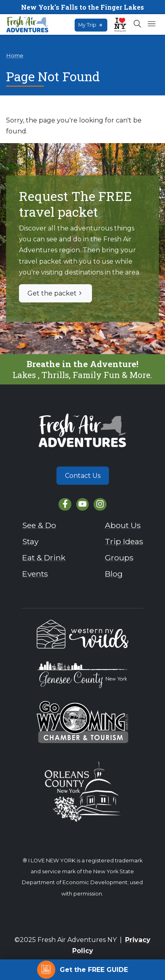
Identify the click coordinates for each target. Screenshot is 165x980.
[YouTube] (82, 504)
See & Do (39, 525)
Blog (114, 574)
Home (15, 55)
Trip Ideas (124, 541)
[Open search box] (138, 24)
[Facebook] (65, 504)
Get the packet (55, 293)
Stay (30, 541)
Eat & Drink (44, 558)
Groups (119, 558)
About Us (123, 525)
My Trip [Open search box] (91, 25)
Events (35, 574)
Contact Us (83, 476)
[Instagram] (100, 504)
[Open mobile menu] (151, 24)
